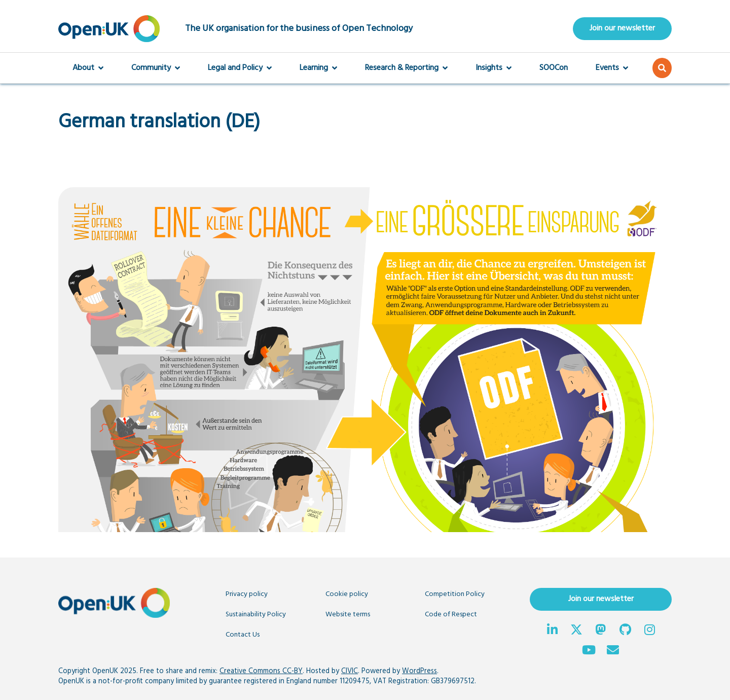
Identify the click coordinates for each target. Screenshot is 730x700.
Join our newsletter (622, 28)
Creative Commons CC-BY (261, 671)
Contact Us (243, 635)
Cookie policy (347, 594)
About (88, 68)
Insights (494, 68)
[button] (662, 68)
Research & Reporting (406, 68)
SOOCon (554, 68)
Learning (318, 68)
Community (156, 68)
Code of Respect (451, 615)
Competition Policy (455, 594)
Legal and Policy (240, 68)
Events (612, 68)
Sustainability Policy (256, 615)
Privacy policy (247, 594)
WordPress (419, 671)
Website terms (348, 615)
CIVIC (350, 671)
